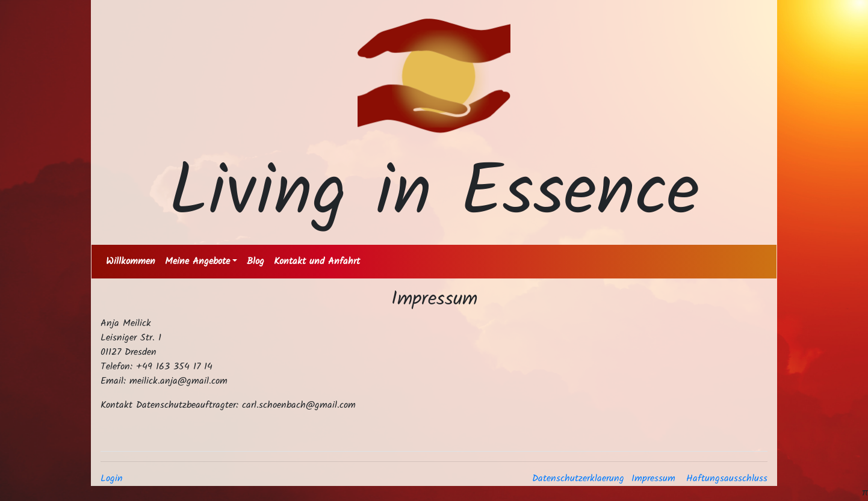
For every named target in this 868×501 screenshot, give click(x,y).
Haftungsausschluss (727, 478)
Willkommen (131, 261)
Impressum (653, 478)
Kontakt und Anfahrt (317, 261)
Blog (256, 261)
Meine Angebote (197, 261)
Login (112, 478)
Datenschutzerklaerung (578, 478)
